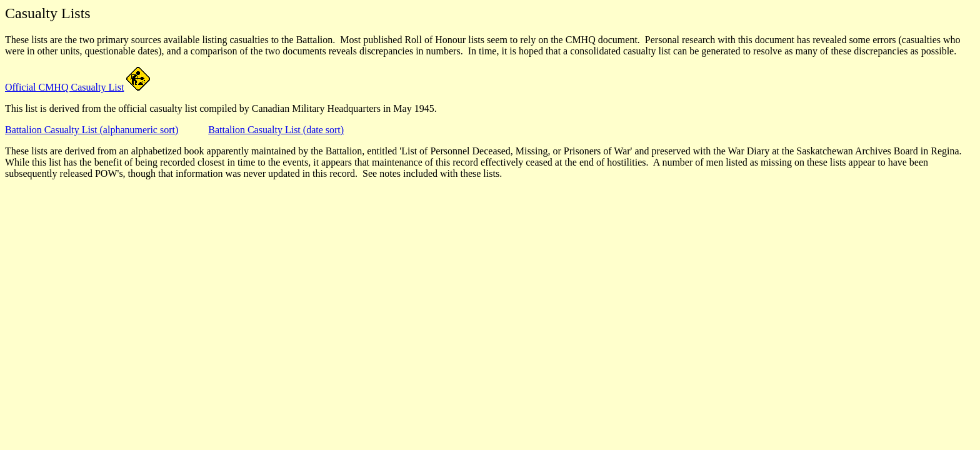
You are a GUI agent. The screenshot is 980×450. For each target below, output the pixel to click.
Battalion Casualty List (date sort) (276, 130)
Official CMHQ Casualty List (64, 87)
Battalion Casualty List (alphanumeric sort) (92, 130)
